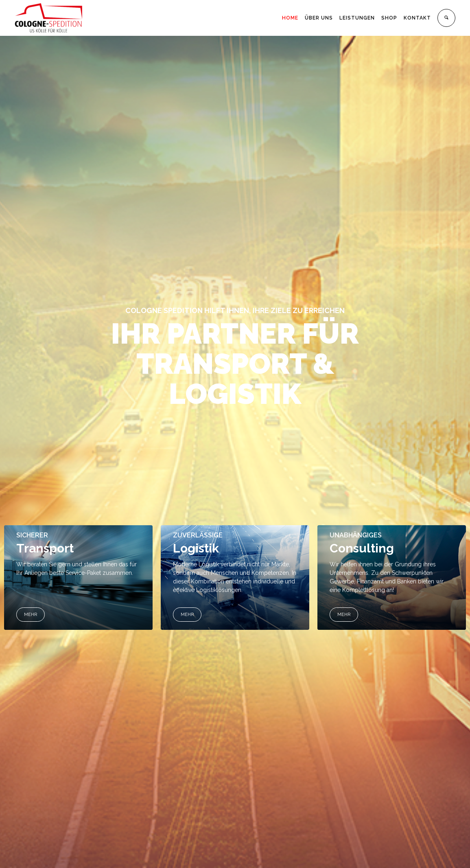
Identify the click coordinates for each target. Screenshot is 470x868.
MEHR (31, 615)
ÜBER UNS (319, 18)
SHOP (389, 18)
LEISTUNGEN (357, 18)
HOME (290, 18)
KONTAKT (417, 18)
